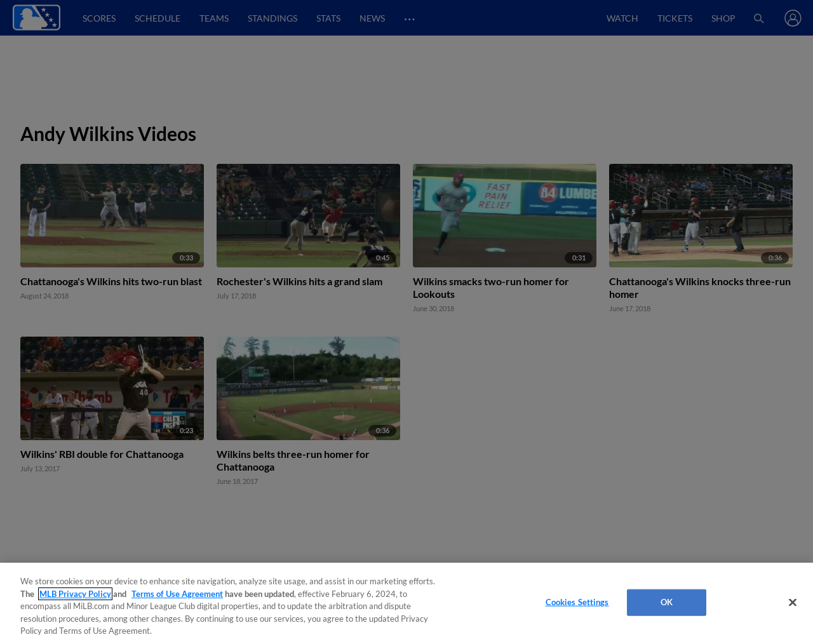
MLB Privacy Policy (75, 594)
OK (667, 602)
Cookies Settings (577, 602)
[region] (406, 603)
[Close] (793, 603)
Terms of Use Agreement (177, 594)
